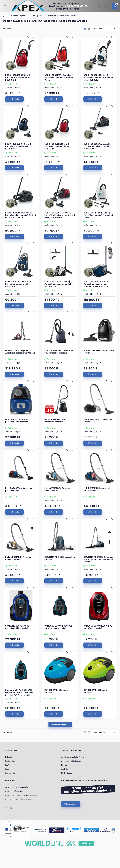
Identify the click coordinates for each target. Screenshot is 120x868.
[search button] (100, 6)
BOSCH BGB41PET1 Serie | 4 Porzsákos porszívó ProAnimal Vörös (59, 77)
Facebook (6, 808)
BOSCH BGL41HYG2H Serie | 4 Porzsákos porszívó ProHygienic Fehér (99, 215)
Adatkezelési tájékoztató (71, 761)
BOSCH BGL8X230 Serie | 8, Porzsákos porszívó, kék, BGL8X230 (18, 284)
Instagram (11, 808)
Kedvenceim (10, 773)
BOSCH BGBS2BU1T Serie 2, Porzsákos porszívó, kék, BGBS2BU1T (18, 146)
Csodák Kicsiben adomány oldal (18, 799)
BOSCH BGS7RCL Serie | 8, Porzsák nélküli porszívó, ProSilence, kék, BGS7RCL (96, 284)
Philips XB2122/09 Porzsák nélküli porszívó (57, 489)
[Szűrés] (3, 46)
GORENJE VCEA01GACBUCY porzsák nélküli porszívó (18, 420)
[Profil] (106, 6)
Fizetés (64, 765)
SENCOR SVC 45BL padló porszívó (56, 691)
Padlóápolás (37, 16)
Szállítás (65, 769)
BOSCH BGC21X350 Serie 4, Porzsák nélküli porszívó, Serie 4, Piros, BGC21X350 (60, 215)
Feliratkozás (69, 804)
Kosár (8, 769)
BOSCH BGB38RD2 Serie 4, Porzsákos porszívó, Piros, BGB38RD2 (18, 77)
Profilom (9, 765)
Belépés (9, 757)
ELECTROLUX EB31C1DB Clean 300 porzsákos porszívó (59, 352)
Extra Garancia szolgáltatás (17, 787)
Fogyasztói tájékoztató (14, 791)
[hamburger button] (5, 6)
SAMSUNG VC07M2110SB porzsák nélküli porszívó (17, 627)
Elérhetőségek (67, 773)
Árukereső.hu (74, 832)
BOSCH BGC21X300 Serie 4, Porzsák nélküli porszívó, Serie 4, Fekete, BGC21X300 (21, 215)
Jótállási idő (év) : (13, 88)
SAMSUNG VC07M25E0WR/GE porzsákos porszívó (98, 627)
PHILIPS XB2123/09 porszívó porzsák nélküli (97, 489)
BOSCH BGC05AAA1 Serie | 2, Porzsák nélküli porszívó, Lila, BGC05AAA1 (97, 146)
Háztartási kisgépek (18, 16)
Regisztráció (10, 761)
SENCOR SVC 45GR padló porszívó (95, 691)
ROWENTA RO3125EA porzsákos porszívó (60, 558)
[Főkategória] (4, 16)
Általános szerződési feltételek (74, 757)
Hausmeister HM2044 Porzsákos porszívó (55, 420)
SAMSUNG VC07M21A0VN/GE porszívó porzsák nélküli (58, 627)
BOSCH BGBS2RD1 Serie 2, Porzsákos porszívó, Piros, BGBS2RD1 (57, 146)
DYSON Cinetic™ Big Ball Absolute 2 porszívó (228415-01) (20, 352)
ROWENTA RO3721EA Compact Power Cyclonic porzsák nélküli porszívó (98, 559)
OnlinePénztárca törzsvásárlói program (21, 795)
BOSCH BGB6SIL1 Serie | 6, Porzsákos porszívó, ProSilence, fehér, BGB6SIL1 (99, 77)
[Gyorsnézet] (34, 37)
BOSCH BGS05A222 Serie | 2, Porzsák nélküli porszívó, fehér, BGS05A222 (59, 284)
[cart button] (115, 6)
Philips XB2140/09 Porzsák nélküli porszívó (18, 558)
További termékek (59, 724)
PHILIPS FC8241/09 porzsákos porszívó (98, 420)
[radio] (89, 29)
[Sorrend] (104, 29)
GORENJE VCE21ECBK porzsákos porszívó (99, 352)
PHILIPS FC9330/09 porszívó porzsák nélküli (19, 489)
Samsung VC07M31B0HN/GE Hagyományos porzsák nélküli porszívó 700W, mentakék (19, 692)
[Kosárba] (14, 99)
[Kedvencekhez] (28, 37)
